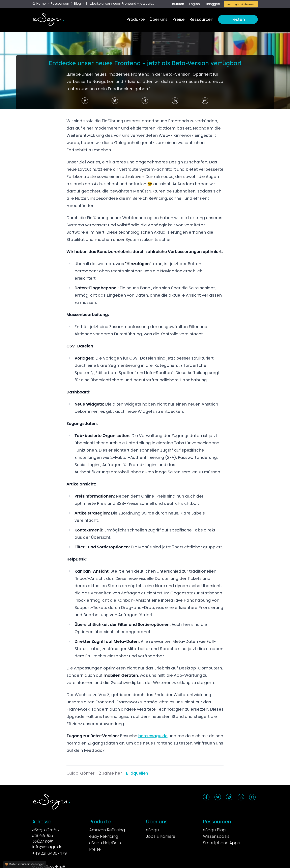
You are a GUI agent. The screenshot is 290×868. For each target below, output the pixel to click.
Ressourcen (201, 19)
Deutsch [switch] (177, 4)
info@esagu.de (47, 847)
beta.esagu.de (153, 736)
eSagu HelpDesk (105, 843)
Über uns (159, 19)
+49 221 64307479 (49, 853)
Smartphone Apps (221, 843)
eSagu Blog (214, 830)
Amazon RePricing (107, 830)
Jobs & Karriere (161, 836)
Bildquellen (137, 773)
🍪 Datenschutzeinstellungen (25, 864)
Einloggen (212, 4)
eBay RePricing (104, 836)
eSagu (152, 830)
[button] (241, 4)
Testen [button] (238, 19)
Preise (179, 19)
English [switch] (194, 4)
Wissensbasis (216, 836)
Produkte (136, 19)
